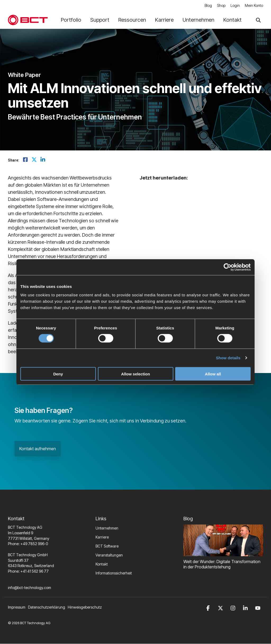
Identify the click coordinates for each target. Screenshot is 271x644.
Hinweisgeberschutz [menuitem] (85, 607)
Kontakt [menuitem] (102, 564)
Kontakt (232, 20)
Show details (228, 358)
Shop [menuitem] (221, 6)
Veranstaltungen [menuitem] (109, 555)
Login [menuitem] (235, 6)
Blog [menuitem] (207, 6)
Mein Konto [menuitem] (254, 6)
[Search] (258, 20)
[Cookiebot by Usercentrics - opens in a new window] (227, 267)
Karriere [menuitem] (102, 537)
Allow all (213, 374)
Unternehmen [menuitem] (107, 528)
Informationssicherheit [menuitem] (114, 573)
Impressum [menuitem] (17, 607)
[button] (209, 607)
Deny (58, 374)
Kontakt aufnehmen (38, 449)
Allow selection (135, 374)
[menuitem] (48, 607)
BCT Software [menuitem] (107, 546)
